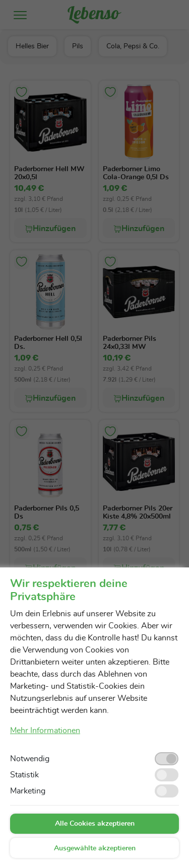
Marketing (28, 791)
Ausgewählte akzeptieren (95, 848)
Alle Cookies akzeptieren (95, 824)
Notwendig (30, 759)
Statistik (24, 775)
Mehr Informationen (45, 731)
